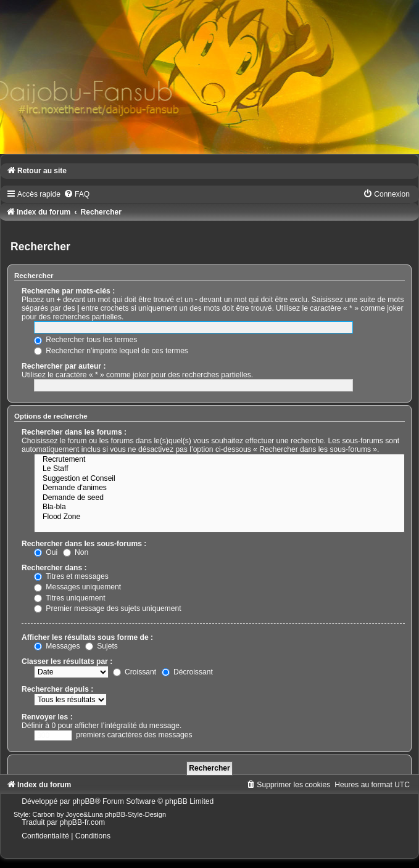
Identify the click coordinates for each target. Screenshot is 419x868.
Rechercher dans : (54, 568)
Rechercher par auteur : (64, 366)
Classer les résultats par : (67, 661)
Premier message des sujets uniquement (108, 608)
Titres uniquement (70, 598)
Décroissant (187, 672)
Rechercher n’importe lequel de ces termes (111, 351)
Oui (46, 552)
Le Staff (219, 469)
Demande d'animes (219, 488)
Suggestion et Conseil (219, 479)
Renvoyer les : (47, 717)
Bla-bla (219, 507)
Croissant (135, 672)
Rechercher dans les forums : (74, 432)
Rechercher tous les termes (85, 340)
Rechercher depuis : (57, 689)
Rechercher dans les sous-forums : (84, 544)
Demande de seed (219, 498)
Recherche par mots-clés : (68, 291)
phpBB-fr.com (82, 822)
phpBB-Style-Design (135, 814)
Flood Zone (219, 517)
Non (76, 552)
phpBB (83, 801)
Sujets (102, 646)
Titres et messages (71, 576)
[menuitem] (77, 194)
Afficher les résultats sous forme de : (87, 637)
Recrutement (219, 460)
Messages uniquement (77, 587)
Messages (57, 646)
